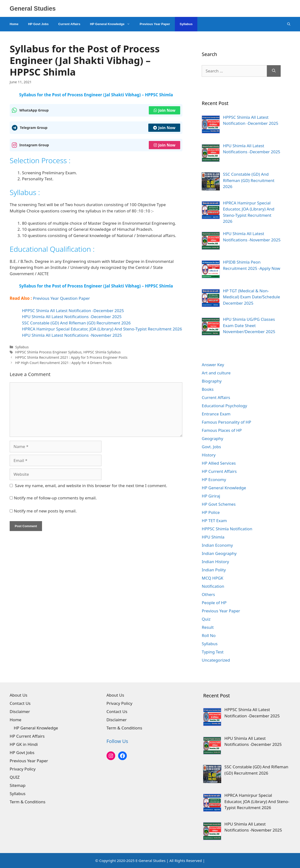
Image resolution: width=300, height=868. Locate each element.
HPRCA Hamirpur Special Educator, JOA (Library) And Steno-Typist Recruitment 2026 (102, 329)
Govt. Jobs (211, 447)
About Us (18, 695)
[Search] (274, 71)
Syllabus (186, 24)
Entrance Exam (216, 414)
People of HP (214, 603)
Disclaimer (20, 711)
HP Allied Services (219, 463)
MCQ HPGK (212, 578)
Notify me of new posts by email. (45, 511)
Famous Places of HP (222, 430)
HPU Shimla (213, 537)
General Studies (33, 8)
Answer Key (213, 365)
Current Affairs (69, 24)
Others (208, 594)
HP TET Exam (214, 521)
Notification (213, 586)
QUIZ (15, 777)
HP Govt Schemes (219, 504)
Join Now (164, 110)
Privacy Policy (23, 769)
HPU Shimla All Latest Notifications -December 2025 (72, 317)
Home (14, 24)
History (209, 455)
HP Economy (214, 479)
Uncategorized (216, 660)
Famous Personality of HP (226, 422)
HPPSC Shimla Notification (227, 529)
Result (208, 627)
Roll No (209, 635)
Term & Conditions (28, 802)
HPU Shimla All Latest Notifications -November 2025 (72, 335)
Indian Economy (217, 545)
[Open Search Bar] (289, 24)
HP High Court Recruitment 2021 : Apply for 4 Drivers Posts (63, 363)
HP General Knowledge (112, 24)
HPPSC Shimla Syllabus (102, 352)
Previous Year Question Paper (61, 298)
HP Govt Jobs (38, 24)
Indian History (215, 562)
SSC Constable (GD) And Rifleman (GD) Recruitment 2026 (76, 323)
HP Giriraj (211, 496)
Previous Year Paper (155, 24)
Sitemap (18, 785)
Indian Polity (214, 570)
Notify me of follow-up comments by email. (55, 498)
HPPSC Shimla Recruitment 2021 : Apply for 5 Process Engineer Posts (71, 357)
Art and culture (216, 373)
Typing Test (213, 652)
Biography (212, 381)
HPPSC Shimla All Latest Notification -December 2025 (73, 311)
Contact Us (20, 703)
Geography (212, 438)
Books (208, 389)
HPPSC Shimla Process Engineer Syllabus (48, 352)
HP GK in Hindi (24, 744)
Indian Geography (219, 553)
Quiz (206, 619)
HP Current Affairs (219, 471)
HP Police (211, 512)
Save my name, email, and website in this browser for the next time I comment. (91, 486)
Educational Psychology (224, 406)
